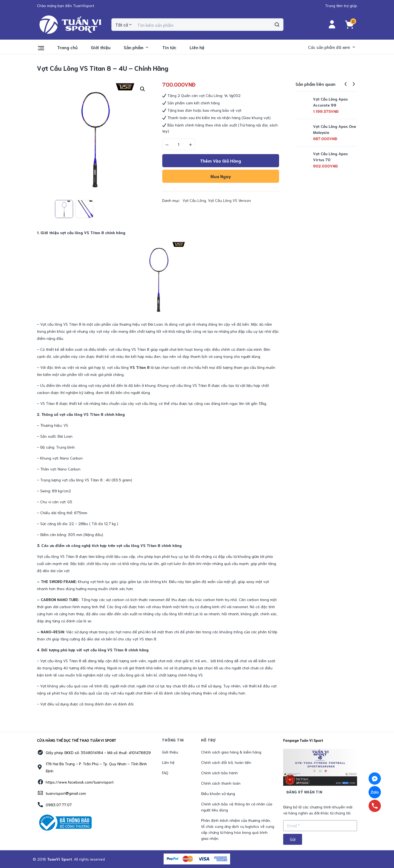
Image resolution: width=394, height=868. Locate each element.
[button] (66, 5)
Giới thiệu (101, 47)
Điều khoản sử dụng (218, 793)
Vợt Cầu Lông (194, 200)
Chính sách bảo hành (219, 773)
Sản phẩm (136, 47)
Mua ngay (221, 176)
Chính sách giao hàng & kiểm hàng (231, 752)
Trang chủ (67, 47)
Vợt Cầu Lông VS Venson (229, 200)
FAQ (165, 773)
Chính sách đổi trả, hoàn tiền (226, 762)
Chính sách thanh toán (221, 783)
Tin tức (169, 47)
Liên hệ (197, 47)
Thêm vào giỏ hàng (221, 161)
